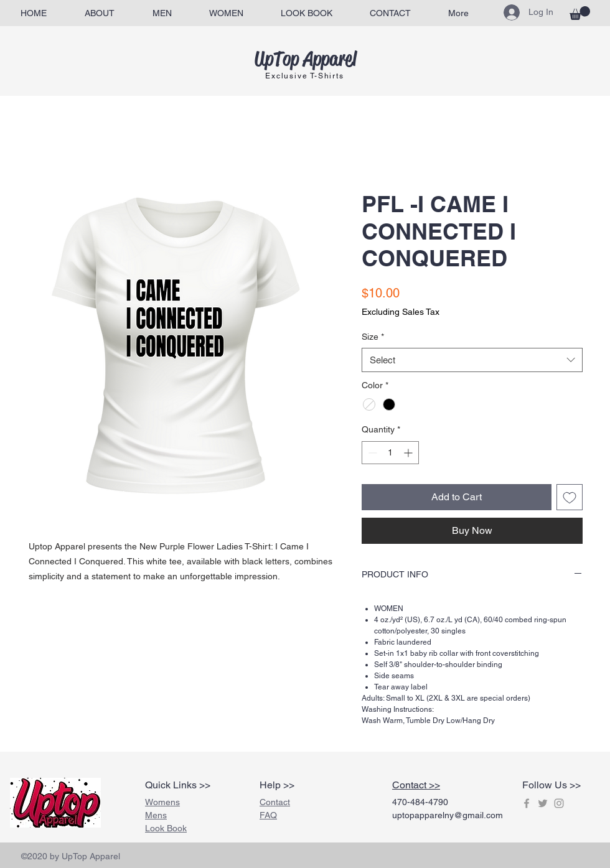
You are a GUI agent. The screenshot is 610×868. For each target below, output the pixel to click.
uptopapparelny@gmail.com (448, 815)
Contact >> (416, 785)
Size (373, 337)
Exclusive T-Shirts (304, 76)
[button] (580, 13)
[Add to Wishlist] (570, 497)
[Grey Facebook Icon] (527, 803)
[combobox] (472, 360)
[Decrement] (371, 453)
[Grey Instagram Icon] (559, 803)
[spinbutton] (390, 453)
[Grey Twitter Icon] (543, 803)
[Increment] (409, 453)
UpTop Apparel (305, 59)
